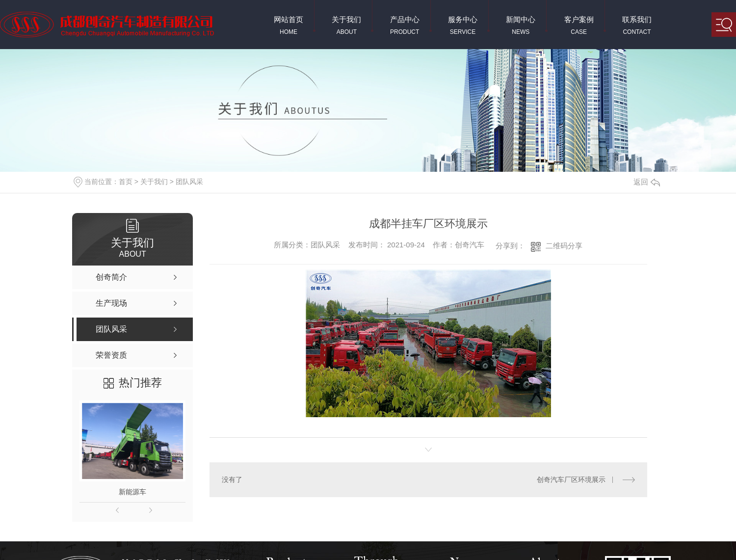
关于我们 (154, 182)
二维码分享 (564, 246)
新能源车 (132, 492)
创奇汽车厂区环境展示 (572, 479)
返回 (647, 182)
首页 (126, 182)
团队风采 (189, 182)
